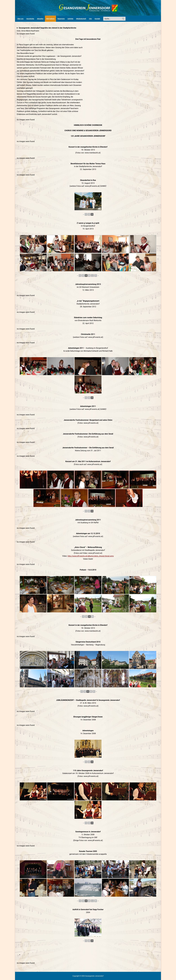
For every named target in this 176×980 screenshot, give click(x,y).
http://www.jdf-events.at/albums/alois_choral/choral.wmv (91, 556)
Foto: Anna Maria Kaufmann (47, 29)
